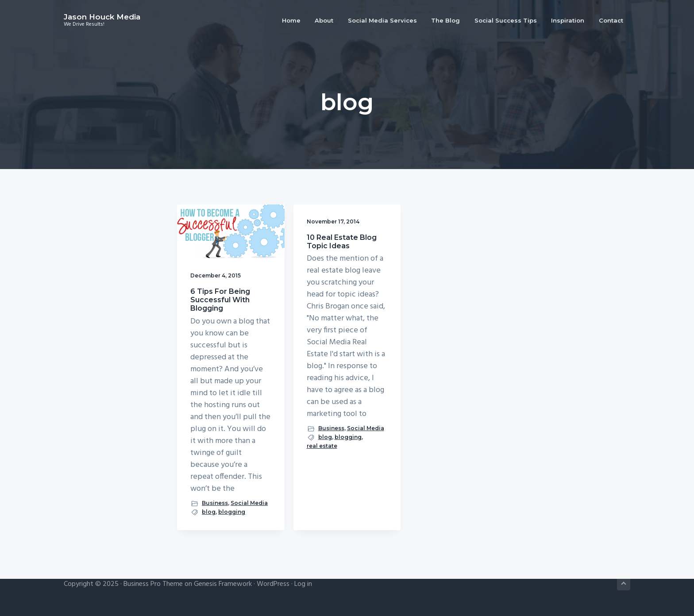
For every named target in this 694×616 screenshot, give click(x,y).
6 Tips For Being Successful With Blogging (220, 300)
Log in (303, 584)
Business (215, 503)
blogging (232, 512)
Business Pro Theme (153, 584)
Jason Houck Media (102, 17)
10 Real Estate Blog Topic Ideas (342, 242)
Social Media (249, 503)
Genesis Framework (223, 584)
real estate (322, 446)
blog (209, 512)
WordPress (273, 584)
